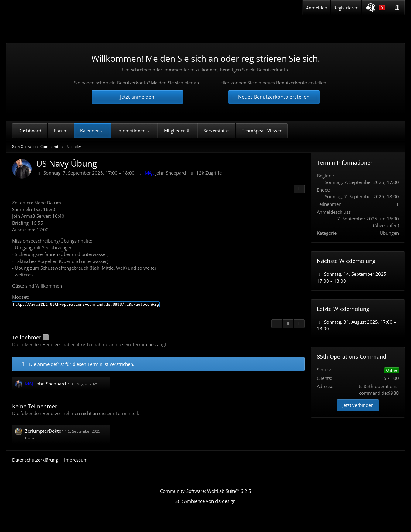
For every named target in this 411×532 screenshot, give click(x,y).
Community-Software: (206, 491)
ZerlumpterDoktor (44, 431)
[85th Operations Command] (70, 27)
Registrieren (346, 8)
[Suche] (397, 8)
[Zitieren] (277, 323)
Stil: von (205, 501)
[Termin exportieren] (299, 323)
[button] (375, 8)
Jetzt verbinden (358, 405)
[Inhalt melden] (288, 323)
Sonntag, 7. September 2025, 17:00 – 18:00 (89, 173)
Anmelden (317, 8)
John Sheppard (165, 173)
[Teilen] (299, 189)
